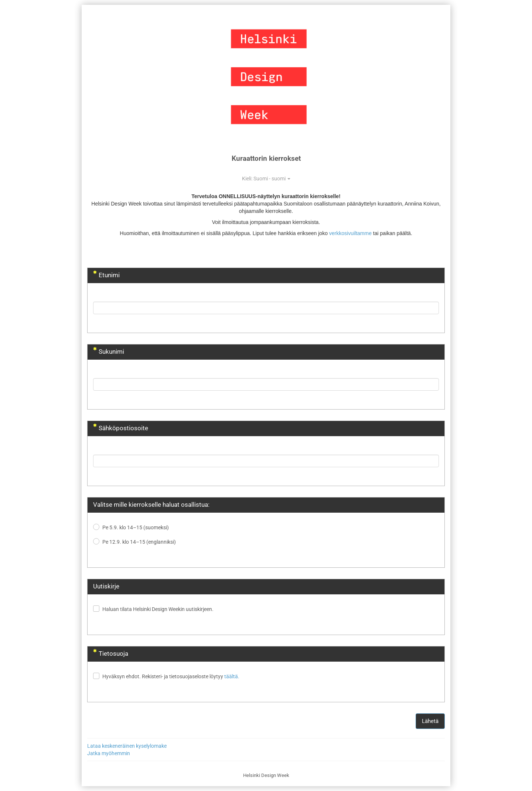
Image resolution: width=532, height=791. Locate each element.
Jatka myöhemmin (109, 753)
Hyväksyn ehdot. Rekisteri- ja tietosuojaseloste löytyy (171, 676)
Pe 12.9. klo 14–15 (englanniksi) (139, 542)
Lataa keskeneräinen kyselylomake (127, 746)
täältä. (232, 676)
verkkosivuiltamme (350, 233)
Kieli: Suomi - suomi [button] (266, 179)
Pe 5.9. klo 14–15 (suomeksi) (136, 527)
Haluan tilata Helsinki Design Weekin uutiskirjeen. (158, 609)
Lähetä (430, 721)
